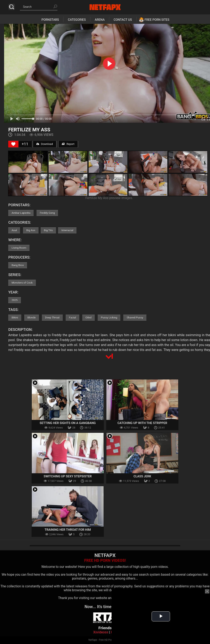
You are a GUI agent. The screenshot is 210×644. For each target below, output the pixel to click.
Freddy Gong (47, 213)
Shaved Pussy (135, 318)
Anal (14, 230)
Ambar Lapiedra (21, 213)
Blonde (32, 318)
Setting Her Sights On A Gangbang (68, 423)
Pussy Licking (109, 318)
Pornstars (50, 20)
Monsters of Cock (22, 283)
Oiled (89, 318)
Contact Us (123, 20)
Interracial (67, 230)
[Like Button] (13, 144)
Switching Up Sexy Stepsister (68, 476)
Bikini (15, 318)
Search (12, 7)
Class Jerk (142, 476)
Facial (72, 318)
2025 (14, 300)
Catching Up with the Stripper (142, 423)
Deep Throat (52, 318)
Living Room (19, 248)
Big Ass (31, 230)
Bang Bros (18, 265)
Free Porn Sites (157, 20)
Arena (100, 20)
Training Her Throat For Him (68, 530)
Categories (77, 20)
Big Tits (48, 230)
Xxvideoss (101, 632)
